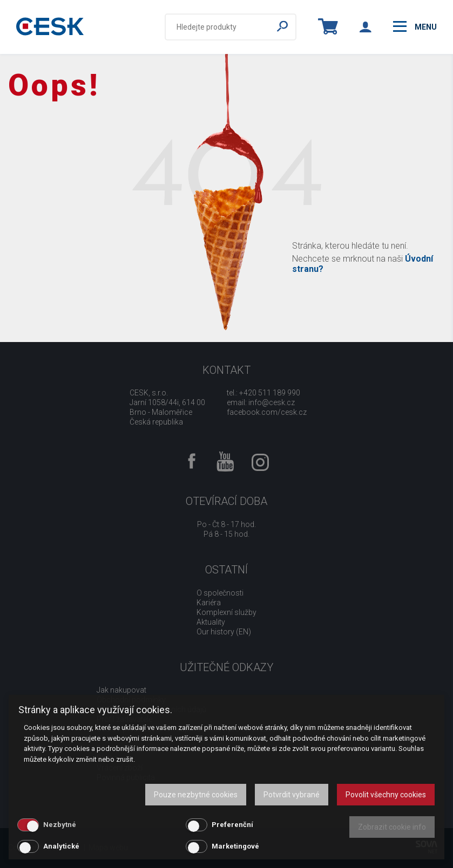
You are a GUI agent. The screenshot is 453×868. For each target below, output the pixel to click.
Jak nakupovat (121, 690)
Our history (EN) (224, 632)
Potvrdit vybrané (292, 795)
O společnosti (220, 593)
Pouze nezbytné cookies (196, 795)
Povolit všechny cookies (386, 795)
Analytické (61, 846)
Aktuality (211, 622)
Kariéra (209, 603)
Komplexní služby (226, 612)
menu (415, 26)
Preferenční (232, 825)
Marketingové (235, 846)
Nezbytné (60, 825)
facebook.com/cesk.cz (267, 412)
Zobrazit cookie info (392, 827)
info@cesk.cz (272, 402)
